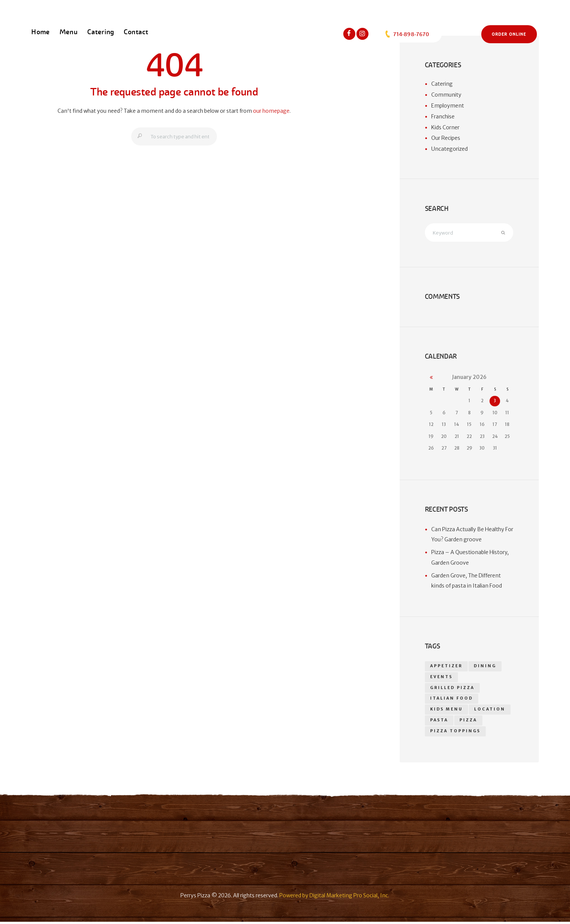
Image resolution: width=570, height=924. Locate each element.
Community (446, 95)
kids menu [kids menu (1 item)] (447, 711)
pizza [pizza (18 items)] (468, 722)
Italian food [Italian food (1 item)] (452, 700)
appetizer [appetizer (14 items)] (447, 667)
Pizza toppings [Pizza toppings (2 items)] (455, 733)
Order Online (509, 34)
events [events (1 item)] (442, 678)
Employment (448, 106)
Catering (442, 84)
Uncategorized (449, 149)
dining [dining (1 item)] (486, 667)
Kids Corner (445, 127)
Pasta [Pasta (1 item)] (439, 722)
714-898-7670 (407, 34)
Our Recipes (446, 138)
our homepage (271, 111)
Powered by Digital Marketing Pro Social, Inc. (334, 897)
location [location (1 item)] (490, 711)
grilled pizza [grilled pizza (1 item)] (453, 689)
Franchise (443, 117)
